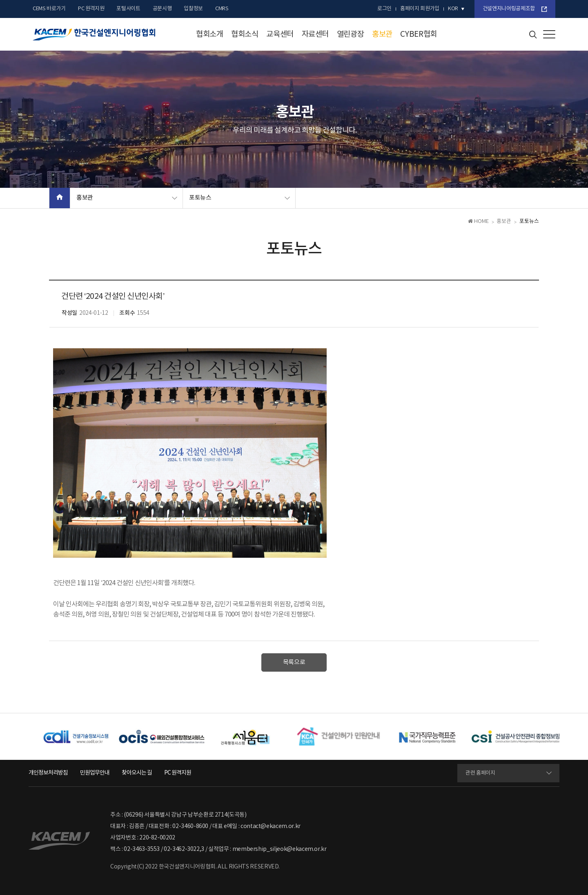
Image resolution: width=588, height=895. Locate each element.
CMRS (222, 9)
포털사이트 (128, 9)
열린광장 (351, 34)
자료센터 (315, 34)
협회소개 (210, 34)
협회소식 (245, 34)
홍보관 (382, 34)
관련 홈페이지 (480, 773)
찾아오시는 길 (137, 773)
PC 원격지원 (91, 9)
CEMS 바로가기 (49, 9)
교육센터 (280, 34)
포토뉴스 (200, 198)
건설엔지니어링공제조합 (509, 9)
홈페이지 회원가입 (420, 9)
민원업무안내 (95, 773)
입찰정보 (193, 9)
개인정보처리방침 (48, 773)
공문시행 (162, 9)
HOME (478, 222)
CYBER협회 (419, 34)
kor (453, 9)
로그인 (384, 9)
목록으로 (294, 662)
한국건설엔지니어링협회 (94, 35)
